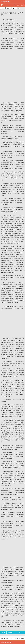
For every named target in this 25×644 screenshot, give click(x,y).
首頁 (2, 5)
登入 (15, 5)
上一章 (3, 632)
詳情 (7, 638)
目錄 (11, 638)
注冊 (18, 5)
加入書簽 (10, 632)
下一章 (19, 632)
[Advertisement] (12, 63)
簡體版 (23, 5)
